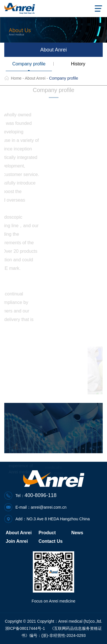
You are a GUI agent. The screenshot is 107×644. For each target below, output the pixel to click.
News (77, 533)
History (78, 64)
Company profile (29, 64)
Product (47, 533)
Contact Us (51, 541)
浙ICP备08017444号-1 (25, 628)
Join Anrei (17, 541)
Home (16, 78)
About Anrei (35, 78)
